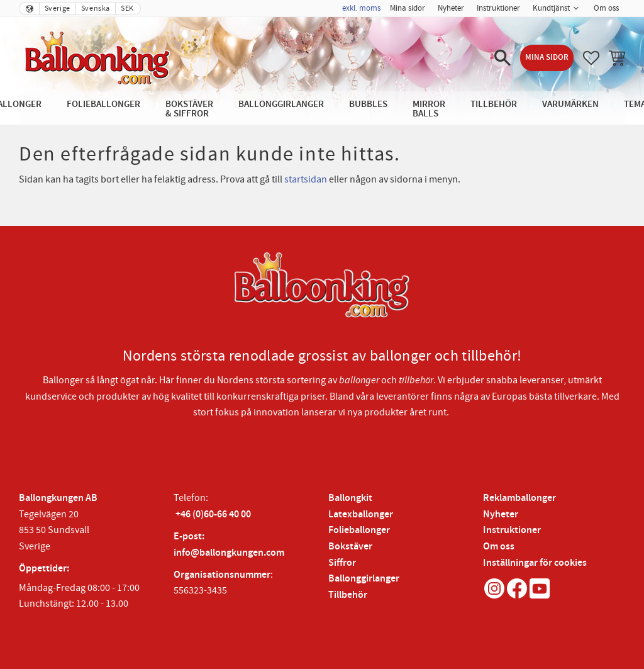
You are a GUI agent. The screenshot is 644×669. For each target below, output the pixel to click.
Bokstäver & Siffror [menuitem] (189, 109)
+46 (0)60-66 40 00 (213, 514)
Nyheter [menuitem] (451, 8)
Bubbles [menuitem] (368, 104)
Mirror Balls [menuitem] (429, 109)
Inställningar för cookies (535, 563)
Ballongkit (350, 498)
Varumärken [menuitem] (570, 104)
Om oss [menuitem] (606, 8)
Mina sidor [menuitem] (408, 8)
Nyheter (501, 514)
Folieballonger (359, 530)
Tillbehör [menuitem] (494, 104)
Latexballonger (361, 514)
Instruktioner (512, 530)
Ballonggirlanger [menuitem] (281, 104)
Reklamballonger (519, 498)
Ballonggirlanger (364, 579)
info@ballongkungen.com (229, 553)
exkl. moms (361, 8)
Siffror (342, 563)
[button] (502, 58)
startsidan (306, 179)
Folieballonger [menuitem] (103, 104)
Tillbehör (348, 595)
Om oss (499, 547)
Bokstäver (350, 547)
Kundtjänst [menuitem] (551, 8)
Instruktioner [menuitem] (498, 8)
